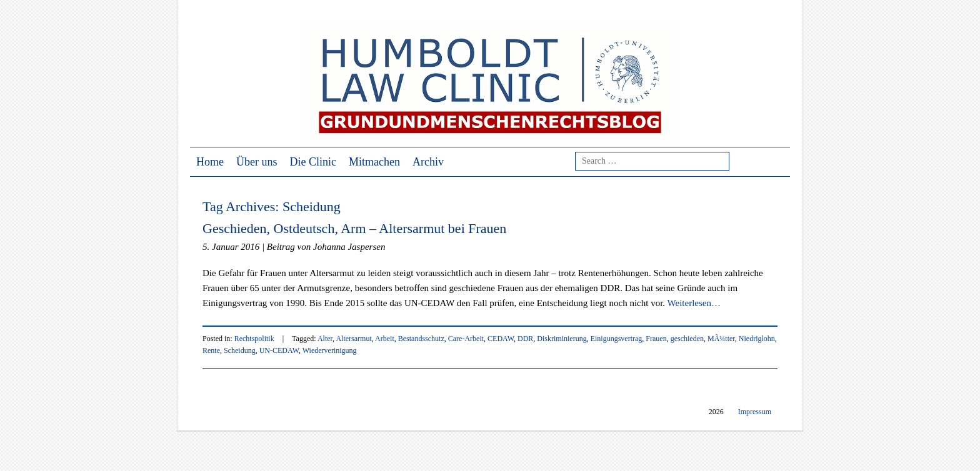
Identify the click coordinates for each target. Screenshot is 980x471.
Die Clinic (313, 162)
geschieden (687, 339)
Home (210, 162)
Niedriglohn (757, 339)
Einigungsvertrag (617, 339)
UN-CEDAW (279, 350)
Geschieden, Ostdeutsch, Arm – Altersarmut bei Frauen (354, 228)
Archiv (428, 162)
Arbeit (385, 339)
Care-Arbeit (466, 339)
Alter (325, 339)
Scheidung (240, 350)
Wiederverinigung (330, 350)
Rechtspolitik (254, 339)
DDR (525, 339)
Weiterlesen (694, 303)
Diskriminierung (562, 339)
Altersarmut (353, 339)
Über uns (257, 162)
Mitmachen (374, 162)
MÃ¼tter (721, 339)
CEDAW (501, 339)
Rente (211, 350)
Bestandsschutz (421, 339)
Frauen (656, 339)
